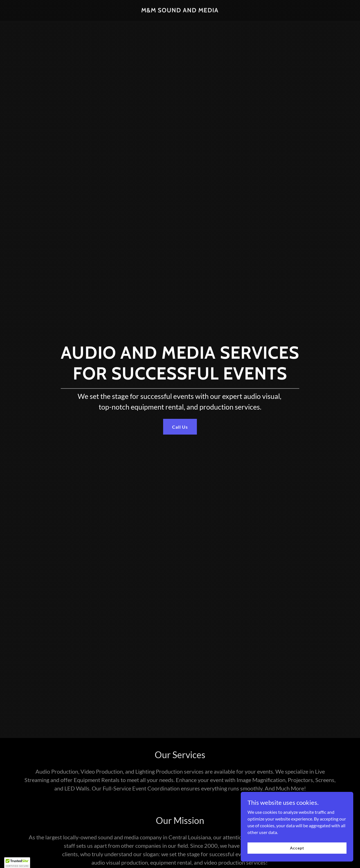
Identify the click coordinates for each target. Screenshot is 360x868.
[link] (180, 11)
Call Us (180, 427)
